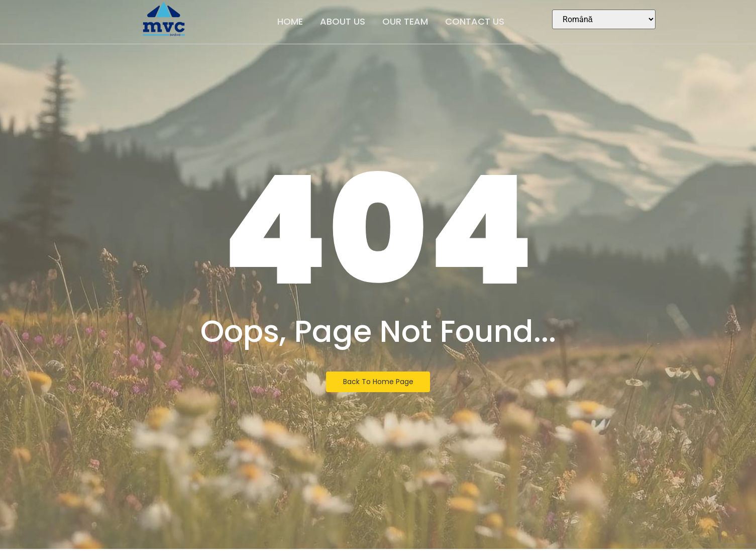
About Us (343, 21)
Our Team (405, 21)
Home (290, 21)
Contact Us (475, 21)
